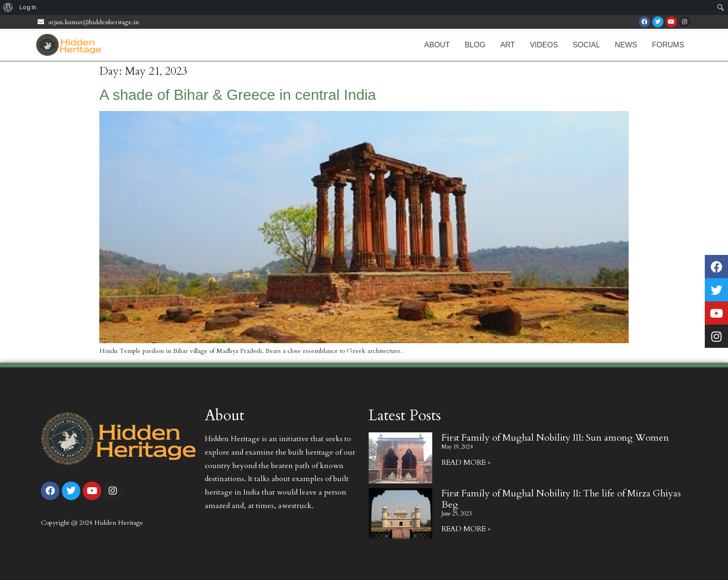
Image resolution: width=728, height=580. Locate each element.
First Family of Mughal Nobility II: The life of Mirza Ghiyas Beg (561, 499)
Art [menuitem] (507, 45)
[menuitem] (8, 7)
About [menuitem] (437, 45)
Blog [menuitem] (475, 45)
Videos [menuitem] (544, 45)
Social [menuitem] (587, 45)
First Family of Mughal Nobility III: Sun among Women (555, 438)
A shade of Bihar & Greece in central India (238, 95)
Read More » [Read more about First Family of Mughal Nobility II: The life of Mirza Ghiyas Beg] (466, 529)
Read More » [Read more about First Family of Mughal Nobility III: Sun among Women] (466, 463)
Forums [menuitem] (668, 45)
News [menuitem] (626, 45)
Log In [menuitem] (28, 7)
